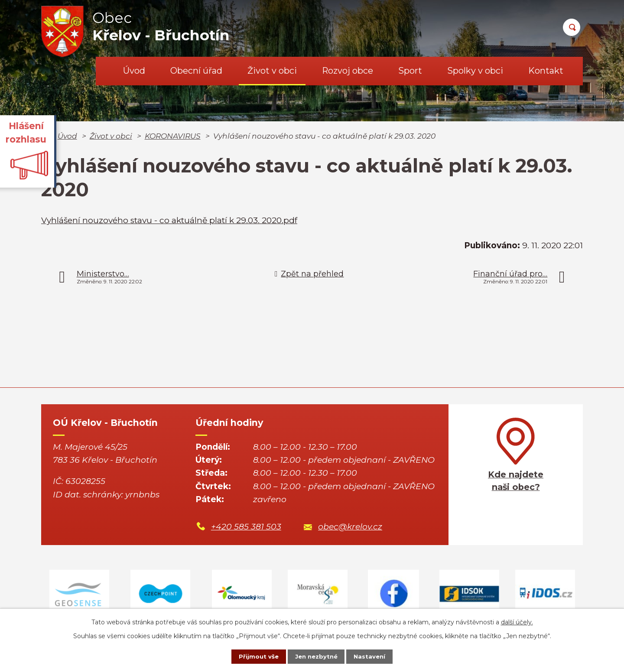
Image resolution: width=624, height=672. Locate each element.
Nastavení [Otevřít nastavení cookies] (375, 656)
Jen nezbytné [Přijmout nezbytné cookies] (316, 656)
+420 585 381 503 (246, 527)
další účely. (517, 621)
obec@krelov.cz (350, 527)
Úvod (134, 71)
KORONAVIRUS (173, 136)
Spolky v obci (475, 71)
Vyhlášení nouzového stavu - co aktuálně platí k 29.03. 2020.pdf (169, 220)
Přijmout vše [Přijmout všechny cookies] (253, 656)
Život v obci (272, 71)
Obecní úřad (196, 71)
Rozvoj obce (348, 71)
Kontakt (546, 71)
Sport (410, 71)
